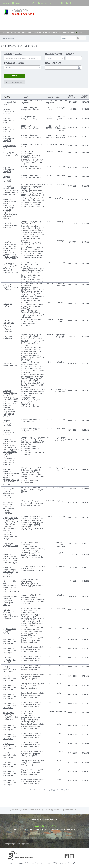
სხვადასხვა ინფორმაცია (67, 32)
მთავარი (6, 32)
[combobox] (22, 67)
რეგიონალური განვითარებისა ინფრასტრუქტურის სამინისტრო (10, 716)
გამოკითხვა (56, 810)
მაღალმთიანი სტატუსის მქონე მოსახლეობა (9, 641)
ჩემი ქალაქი (15, 32)
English (69, 3)
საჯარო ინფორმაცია (50, 32)
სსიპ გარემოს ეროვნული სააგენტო (11, 154)
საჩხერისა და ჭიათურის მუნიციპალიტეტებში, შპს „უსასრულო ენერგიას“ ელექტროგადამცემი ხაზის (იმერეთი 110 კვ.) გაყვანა (11, 477)
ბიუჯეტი (80, 32)
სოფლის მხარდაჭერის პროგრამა (8, 111)
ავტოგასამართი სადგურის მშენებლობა (9, 631)
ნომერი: (70, 54)
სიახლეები (38, 32)
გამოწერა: (32, 3)
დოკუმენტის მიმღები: (14, 63)
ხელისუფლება (27, 32)
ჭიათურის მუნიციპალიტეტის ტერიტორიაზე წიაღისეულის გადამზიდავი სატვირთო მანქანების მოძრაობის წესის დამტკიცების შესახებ (10, 209)
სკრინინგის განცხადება (7, 305)
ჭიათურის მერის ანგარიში (9, 103)
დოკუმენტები (68, 810)
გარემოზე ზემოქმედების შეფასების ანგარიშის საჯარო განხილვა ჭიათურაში (10, 326)
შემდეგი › (53, 790)
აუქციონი (46, 810)
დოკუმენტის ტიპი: (53, 54)
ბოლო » (65, 790)
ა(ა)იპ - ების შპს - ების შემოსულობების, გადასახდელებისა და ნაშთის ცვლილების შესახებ (11, 586)
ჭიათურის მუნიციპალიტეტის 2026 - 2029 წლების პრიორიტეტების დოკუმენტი (10, 572)
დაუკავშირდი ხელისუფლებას (30, 810)
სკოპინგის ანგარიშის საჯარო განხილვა (10, 225)
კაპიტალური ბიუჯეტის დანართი (10, 545)
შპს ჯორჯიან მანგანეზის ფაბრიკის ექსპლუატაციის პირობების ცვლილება (9, 508)
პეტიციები (14, 810)
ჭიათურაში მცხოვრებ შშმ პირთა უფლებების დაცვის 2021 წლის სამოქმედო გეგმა (10, 190)
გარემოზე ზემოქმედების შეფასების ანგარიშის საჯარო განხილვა (10, 614)
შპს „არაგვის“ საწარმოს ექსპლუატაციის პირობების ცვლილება (9, 493)
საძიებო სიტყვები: (13, 54)
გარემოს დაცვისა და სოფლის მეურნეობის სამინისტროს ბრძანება (10, 601)
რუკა (77, 810)
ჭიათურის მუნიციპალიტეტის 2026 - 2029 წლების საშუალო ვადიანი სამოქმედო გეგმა (10, 558)
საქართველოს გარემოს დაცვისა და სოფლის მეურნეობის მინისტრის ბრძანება (11, 268)
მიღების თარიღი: (53, 63)
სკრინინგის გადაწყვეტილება (10, 365)
